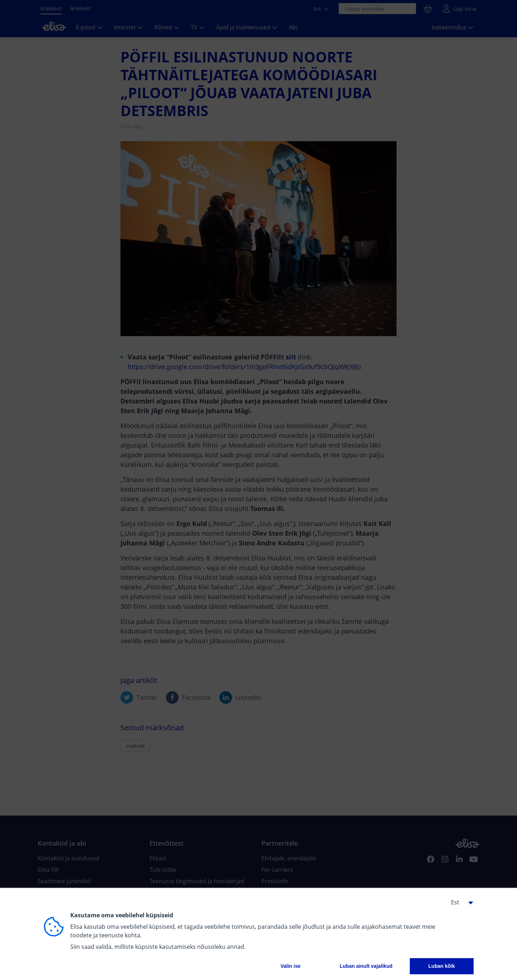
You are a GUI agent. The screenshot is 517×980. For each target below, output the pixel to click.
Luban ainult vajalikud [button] (366, 966)
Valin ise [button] (290, 966)
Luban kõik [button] (442, 966)
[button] (459, 902)
